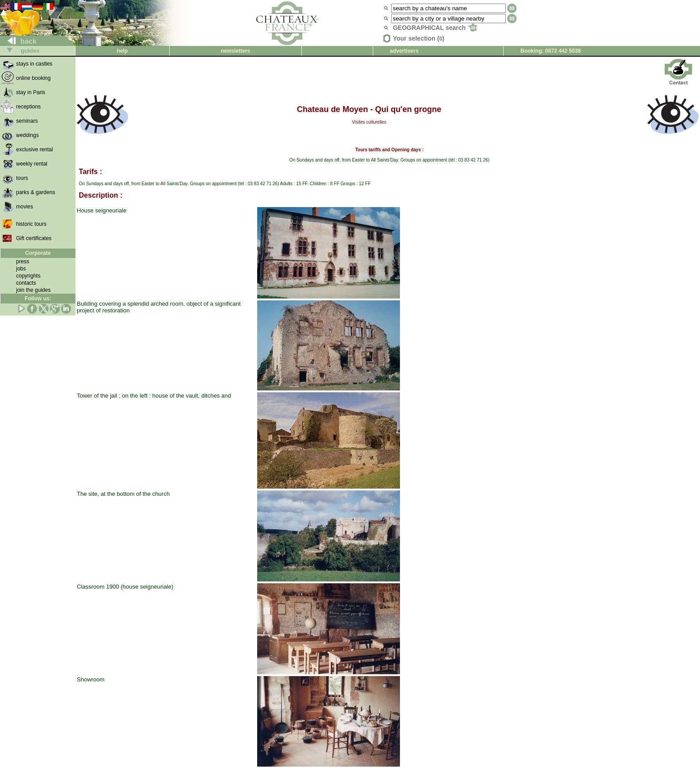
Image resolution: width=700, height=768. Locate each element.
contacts (26, 283)
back (19, 41)
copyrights (28, 276)
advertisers (404, 51)
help (122, 51)
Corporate (38, 253)
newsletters (235, 51)
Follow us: (38, 299)
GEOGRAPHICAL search (435, 28)
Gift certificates (34, 238)
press (23, 262)
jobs (21, 269)
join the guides (33, 290)
